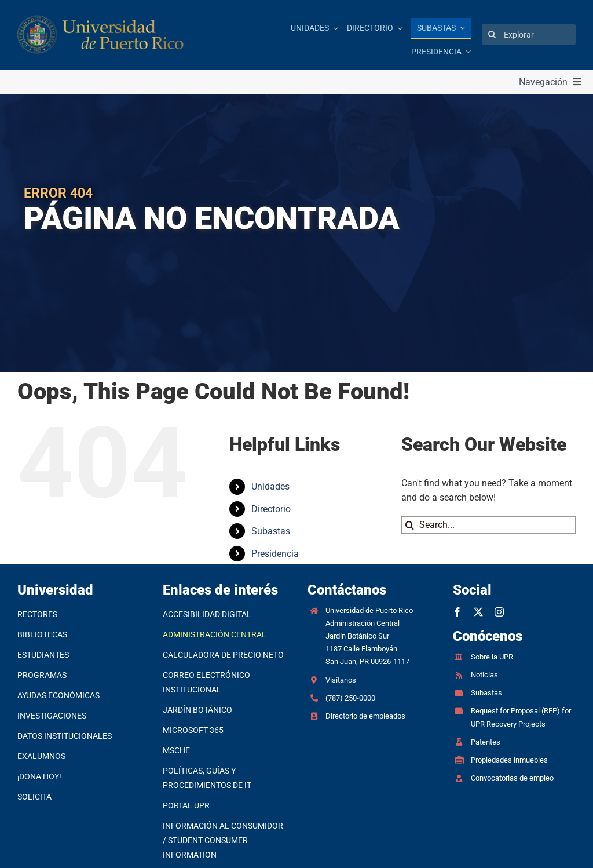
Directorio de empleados (365, 716)
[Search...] (488, 525)
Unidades (270, 486)
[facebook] (457, 612)
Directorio (271, 509)
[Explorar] (529, 34)
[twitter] (478, 612)
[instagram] (499, 612)
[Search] (492, 34)
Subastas (271, 531)
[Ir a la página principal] (126, 35)
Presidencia (275, 554)
